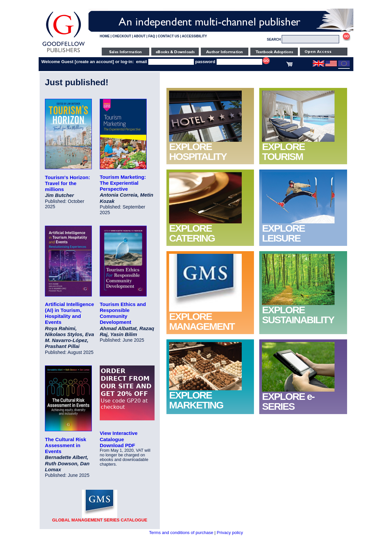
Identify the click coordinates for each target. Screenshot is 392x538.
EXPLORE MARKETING (196, 400)
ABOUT (140, 36)
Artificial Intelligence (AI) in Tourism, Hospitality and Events (70, 313)
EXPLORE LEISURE (283, 233)
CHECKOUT (122, 36)
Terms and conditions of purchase (181, 533)
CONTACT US (169, 36)
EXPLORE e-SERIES (288, 401)
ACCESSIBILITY (195, 36)
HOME (105, 36)
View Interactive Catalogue (119, 436)
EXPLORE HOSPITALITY (198, 152)
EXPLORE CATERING (192, 233)
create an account (94, 62)
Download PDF (117, 445)
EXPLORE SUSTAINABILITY (298, 315)
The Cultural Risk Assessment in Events (66, 445)
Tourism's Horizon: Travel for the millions (68, 183)
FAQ (152, 36)
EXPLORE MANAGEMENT (202, 321)
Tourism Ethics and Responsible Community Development (123, 313)
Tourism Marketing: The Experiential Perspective (123, 183)
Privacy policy (230, 533)
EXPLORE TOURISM (283, 152)
